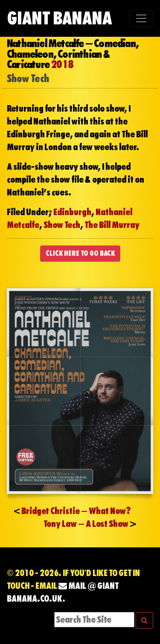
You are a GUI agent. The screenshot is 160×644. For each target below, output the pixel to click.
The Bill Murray (112, 225)
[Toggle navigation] (141, 18)
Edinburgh (72, 212)
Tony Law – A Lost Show (86, 524)
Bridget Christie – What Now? (76, 511)
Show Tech (62, 225)
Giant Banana (59, 18)
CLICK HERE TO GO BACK (80, 253)
